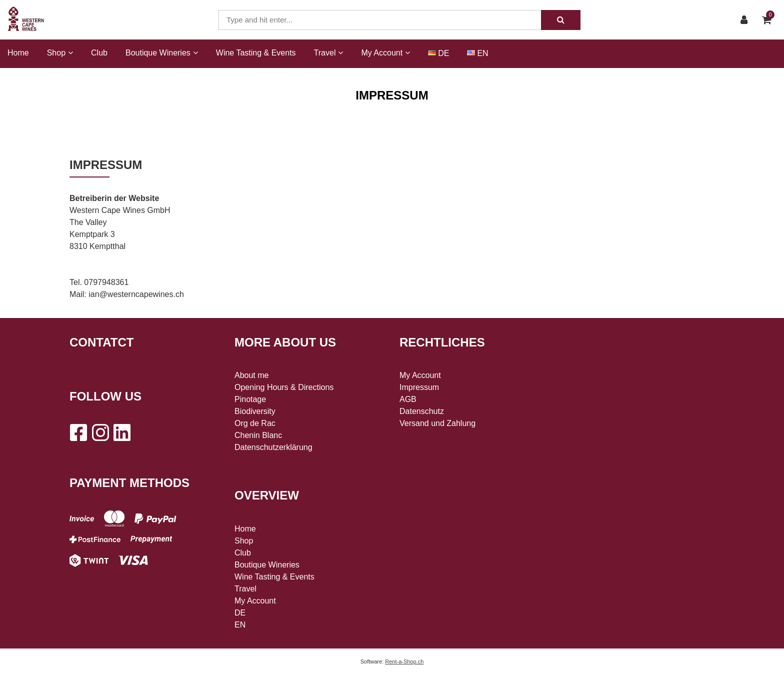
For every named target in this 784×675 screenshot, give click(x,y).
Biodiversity (255, 411)
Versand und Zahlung (437, 423)
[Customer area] (746, 20)
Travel (245, 589)
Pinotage (250, 399)
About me (251, 375)
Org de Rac (255, 423)
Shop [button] (60, 53)
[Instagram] (100, 432)
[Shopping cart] (769, 20)
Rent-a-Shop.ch (404, 661)
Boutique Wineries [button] (162, 53)
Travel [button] (329, 53)
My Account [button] (385, 53)
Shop (244, 541)
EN (482, 53)
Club (99, 53)
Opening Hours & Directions (284, 387)
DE (443, 53)
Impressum (419, 387)
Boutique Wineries (267, 565)
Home (18, 53)
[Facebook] (78, 432)
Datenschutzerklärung (273, 447)
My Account (255, 601)
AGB (408, 399)
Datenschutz (422, 411)
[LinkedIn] (122, 432)
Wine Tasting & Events (256, 53)
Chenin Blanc (258, 435)
